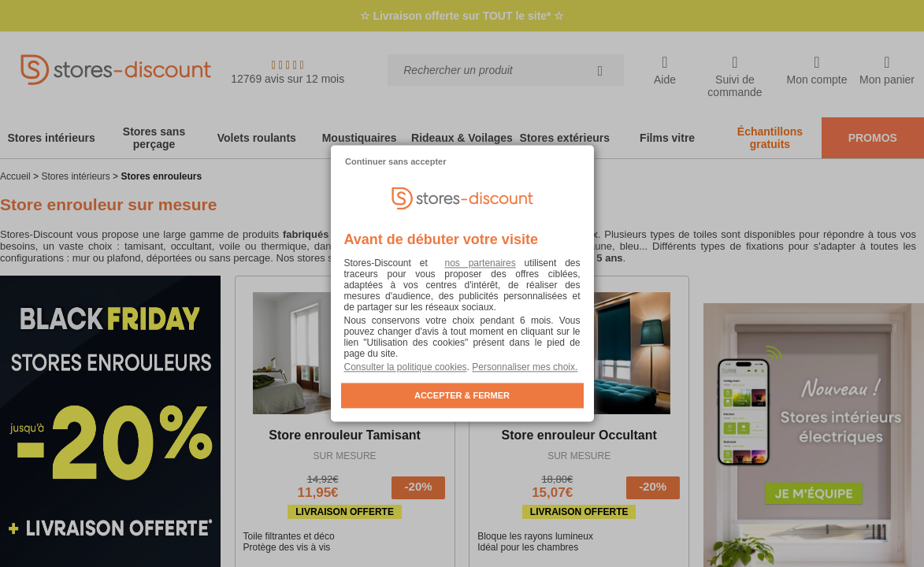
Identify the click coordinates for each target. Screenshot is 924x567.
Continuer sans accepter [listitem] (395, 161)
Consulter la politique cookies (406, 368)
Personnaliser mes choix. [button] (525, 368)
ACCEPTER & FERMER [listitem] (462, 396)
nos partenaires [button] (480, 264)
